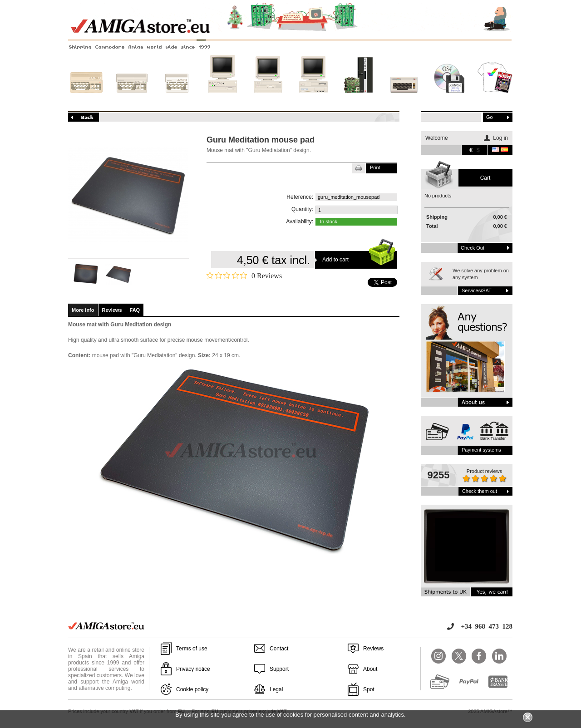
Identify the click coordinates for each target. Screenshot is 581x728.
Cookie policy (192, 689)
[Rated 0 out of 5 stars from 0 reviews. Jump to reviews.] (244, 275)
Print (375, 167)
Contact (279, 649)
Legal (276, 689)
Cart (485, 178)
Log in (500, 138)
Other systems (404, 98)
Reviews (112, 310)
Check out (473, 248)
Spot (369, 689)
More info (83, 310)
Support (279, 669)
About (370, 669)
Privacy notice (193, 669)
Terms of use (192, 649)
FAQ (135, 310)
